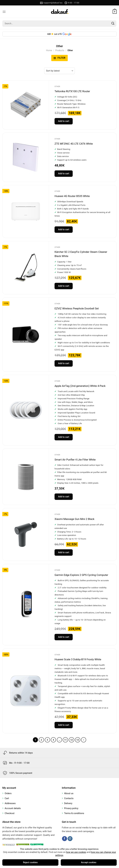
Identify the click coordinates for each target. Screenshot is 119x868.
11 (65, 740)
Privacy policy (71, 808)
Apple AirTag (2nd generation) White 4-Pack (80, 386)
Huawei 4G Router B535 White (72, 196)
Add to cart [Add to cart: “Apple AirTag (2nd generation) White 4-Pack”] (64, 437)
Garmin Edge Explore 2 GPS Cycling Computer (81, 575)
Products (60, 50)
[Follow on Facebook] (64, 839)
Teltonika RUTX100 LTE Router (72, 91)
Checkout (10, 813)
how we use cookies (76, 852)
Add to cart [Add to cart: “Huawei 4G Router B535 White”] (64, 230)
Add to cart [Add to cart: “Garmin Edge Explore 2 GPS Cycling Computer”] (64, 637)
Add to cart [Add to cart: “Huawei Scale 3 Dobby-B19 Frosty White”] (64, 725)
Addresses (10, 803)
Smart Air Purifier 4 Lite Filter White (75, 460)
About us (69, 793)
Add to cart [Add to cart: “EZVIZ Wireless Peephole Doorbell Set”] (64, 363)
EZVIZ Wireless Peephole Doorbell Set (77, 308)
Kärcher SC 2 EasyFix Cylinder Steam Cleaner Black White (81, 254)
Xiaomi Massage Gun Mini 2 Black (74, 519)
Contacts (69, 798)
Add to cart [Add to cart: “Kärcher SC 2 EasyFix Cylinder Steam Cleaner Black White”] (64, 286)
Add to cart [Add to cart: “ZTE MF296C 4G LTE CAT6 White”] (64, 174)
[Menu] (4, 12)
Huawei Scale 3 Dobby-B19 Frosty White (78, 659)
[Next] (84, 740)
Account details (13, 808)
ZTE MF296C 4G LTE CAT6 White (74, 144)
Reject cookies (30, 862)
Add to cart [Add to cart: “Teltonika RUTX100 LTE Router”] (64, 121)
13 (78, 740)
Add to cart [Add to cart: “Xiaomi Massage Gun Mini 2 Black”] (64, 552)
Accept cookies (89, 862)
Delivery (68, 803)
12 (71, 740)
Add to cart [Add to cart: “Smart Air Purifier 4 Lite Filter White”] (64, 497)
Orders (8, 793)
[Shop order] (59, 71)
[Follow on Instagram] (70, 839)
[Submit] (113, 23)
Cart (7, 798)
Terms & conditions (74, 813)
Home (49, 50)
